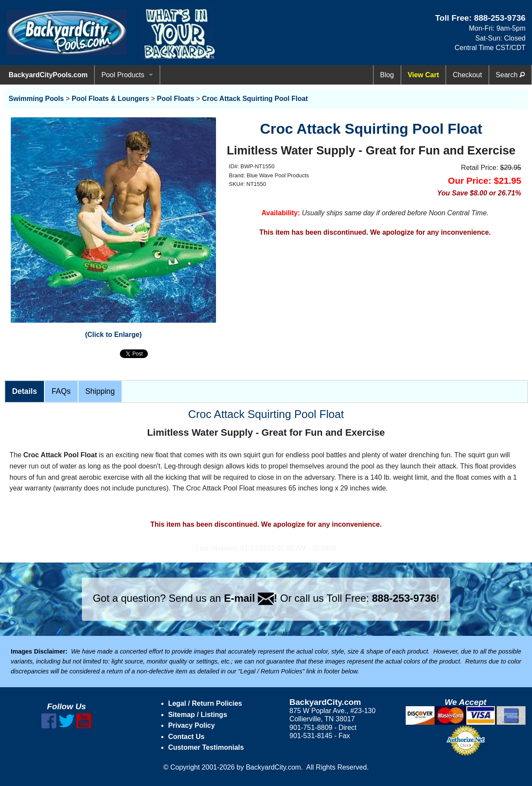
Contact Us (186, 737)
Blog (387, 75)
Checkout (467, 75)
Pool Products (123, 75)
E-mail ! (250, 598)
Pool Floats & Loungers (110, 99)
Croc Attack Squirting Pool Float (255, 99)
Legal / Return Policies (205, 703)
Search (510, 75)
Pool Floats (175, 99)
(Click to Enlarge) (113, 335)
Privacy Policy (192, 725)
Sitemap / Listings (198, 715)
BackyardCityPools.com (48, 75)
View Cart (424, 75)
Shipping (100, 391)
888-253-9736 (500, 18)
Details (25, 391)
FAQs (61, 391)
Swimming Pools (36, 99)
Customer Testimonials (206, 747)
